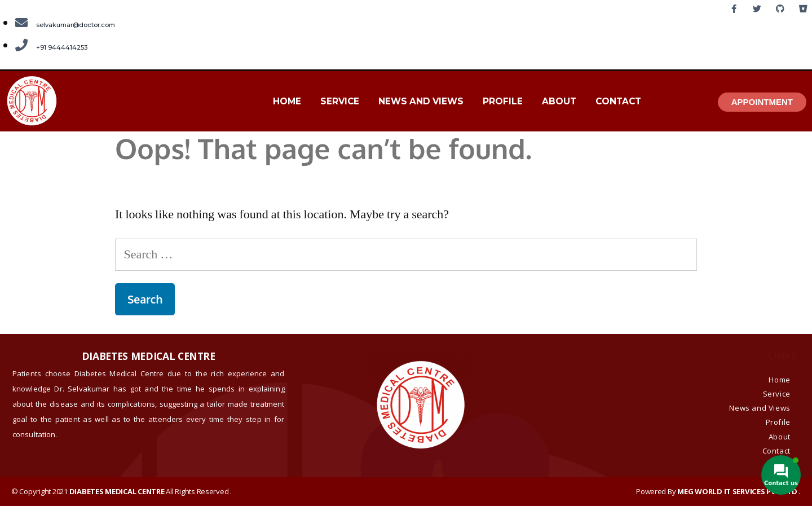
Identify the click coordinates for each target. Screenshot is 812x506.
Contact (618, 101)
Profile (503, 101)
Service (340, 101)
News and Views (421, 101)
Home (287, 101)
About (559, 101)
